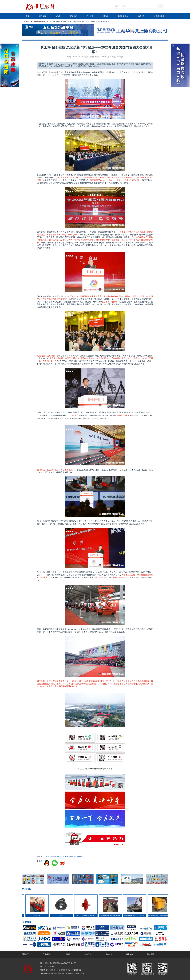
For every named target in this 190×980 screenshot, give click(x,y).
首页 (28, 16)
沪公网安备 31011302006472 (70, 970)
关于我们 (46, 954)
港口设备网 (35, 21)
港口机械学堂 (159, 16)
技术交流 (141, 16)
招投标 (106, 16)
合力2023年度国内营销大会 (73, 856)
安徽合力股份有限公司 (53, 856)
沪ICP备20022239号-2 (48, 970)
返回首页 (26, 954)
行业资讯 (90, 16)
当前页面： (27, 21)
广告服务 (67, 954)
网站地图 (150, 954)
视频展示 (42, 16)
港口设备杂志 (123, 16)
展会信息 (109, 954)
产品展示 (74, 16)
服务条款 (130, 954)
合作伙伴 (88, 954)
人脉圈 (58, 16)
